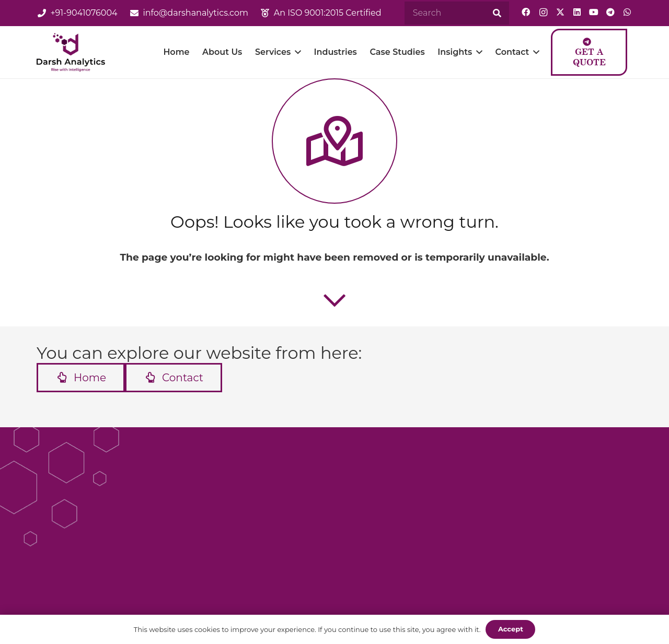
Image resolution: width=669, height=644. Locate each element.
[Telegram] (610, 12)
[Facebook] (526, 12)
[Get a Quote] (590, 52)
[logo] (73, 52)
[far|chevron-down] (334, 300)
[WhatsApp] (627, 12)
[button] (298, 52)
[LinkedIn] (577, 12)
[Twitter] (560, 12)
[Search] (457, 13)
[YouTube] (594, 12)
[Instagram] (543, 13)
